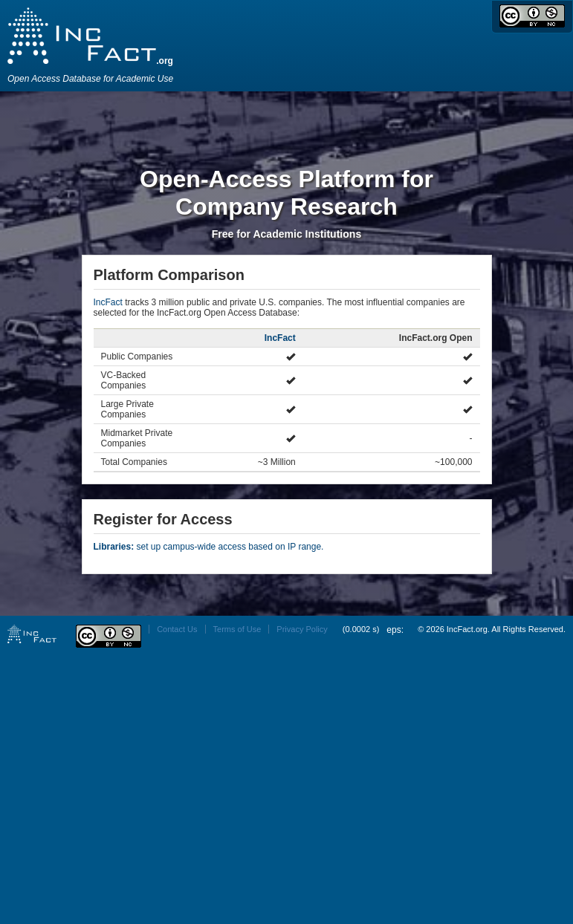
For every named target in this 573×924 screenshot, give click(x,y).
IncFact (108, 302)
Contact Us (177, 629)
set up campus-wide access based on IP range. (209, 547)
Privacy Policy (302, 629)
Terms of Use (237, 629)
